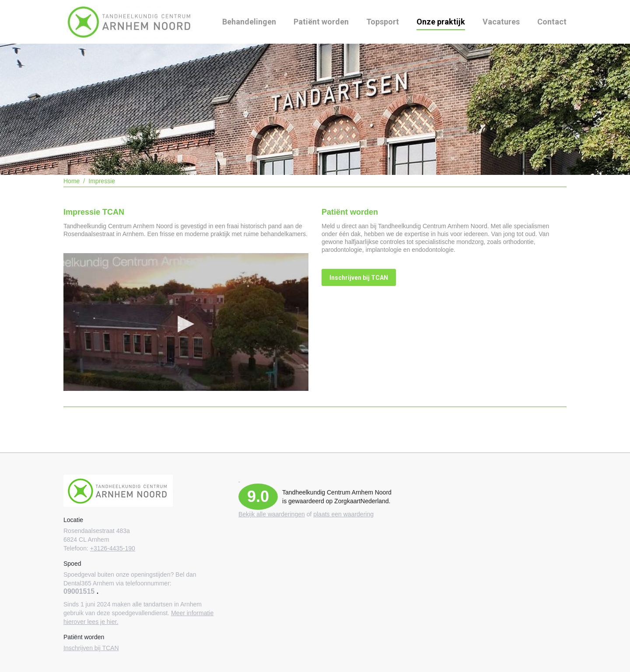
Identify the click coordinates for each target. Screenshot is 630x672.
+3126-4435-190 (113, 548)
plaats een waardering (343, 514)
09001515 (79, 591)
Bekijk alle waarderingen (272, 514)
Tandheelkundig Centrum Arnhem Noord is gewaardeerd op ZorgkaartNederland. (337, 497)
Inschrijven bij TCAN (91, 648)
